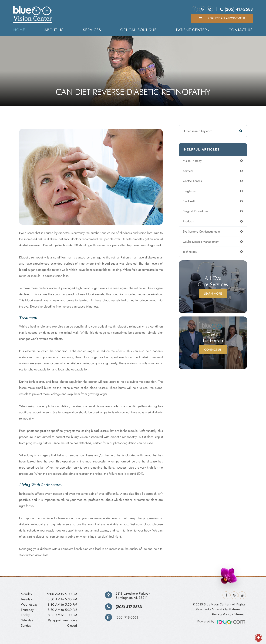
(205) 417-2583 (239, 9)
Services (92, 30)
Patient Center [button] (193, 30)
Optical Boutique (138, 30)
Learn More (213, 296)
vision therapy (194, 161)
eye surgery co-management (203, 233)
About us (54, 30)
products (190, 223)
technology (191, 254)
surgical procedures (197, 213)
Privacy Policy (222, 614)
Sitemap (240, 614)
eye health (191, 202)
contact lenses (194, 182)
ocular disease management (203, 244)
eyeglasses (191, 192)
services (190, 171)
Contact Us (241, 30)
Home (19, 30)
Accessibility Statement (228, 609)
